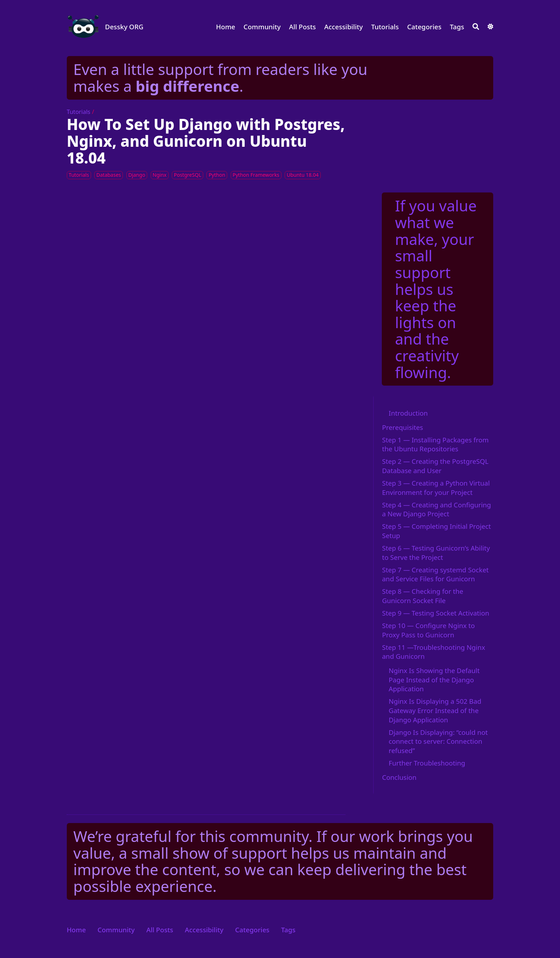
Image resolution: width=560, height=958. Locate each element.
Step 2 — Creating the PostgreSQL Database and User (435, 466)
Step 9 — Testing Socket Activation (436, 613)
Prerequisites (403, 427)
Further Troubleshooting (427, 763)
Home (226, 27)
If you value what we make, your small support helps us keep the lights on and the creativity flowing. (436, 289)
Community (262, 27)
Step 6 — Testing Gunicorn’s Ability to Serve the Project (436, 553)
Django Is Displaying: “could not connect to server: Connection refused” (438, 741)
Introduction (408, 413)
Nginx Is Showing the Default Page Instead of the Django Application (434, 679)
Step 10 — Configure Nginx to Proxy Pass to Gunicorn (429, 630)
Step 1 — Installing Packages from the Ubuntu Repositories (436, 444)
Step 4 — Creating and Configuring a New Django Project (437, 509)
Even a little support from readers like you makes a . (220, 77)
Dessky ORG (124, 27)
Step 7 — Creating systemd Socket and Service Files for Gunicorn (435, 574)
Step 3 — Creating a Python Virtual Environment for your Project (436, 488)
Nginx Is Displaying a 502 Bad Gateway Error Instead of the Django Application (435, 710)
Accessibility (344, 27)
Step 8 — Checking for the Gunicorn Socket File (423, 596)
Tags (457, 27)
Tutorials (385, 27)
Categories (424, 27)
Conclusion (399, 777)
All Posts (302, 27)
